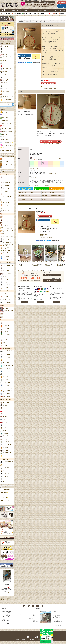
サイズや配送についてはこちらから (49, 88)
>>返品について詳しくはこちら (35, 178)
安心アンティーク (16, 10)
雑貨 (51, 14)
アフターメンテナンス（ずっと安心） (26, 199)
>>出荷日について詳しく (53, 174)
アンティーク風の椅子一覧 (7, 291)
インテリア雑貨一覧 (6, 400)
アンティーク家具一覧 (6, 214)
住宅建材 (62, 14)
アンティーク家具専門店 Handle (36, 609)
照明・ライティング (7, 619)
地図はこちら (7, 592)
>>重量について (60, 158)
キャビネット (7, 615)
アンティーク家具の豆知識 (5, 598)
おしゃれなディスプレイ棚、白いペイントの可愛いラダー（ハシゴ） (25, 263)
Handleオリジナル (8, 167)
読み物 (40, 10)
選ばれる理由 (32, 614)
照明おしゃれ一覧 (5, 320)
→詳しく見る (61, 627)
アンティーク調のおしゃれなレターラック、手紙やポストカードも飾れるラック (51, 263)
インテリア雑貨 (30, 18)
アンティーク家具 (17, 14)
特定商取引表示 (31, 633)
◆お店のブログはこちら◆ (7, 595)
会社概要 (46, 10)
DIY (4, 622)
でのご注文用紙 (45, 230)
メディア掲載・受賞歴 (34, 622)
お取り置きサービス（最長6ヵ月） (26, 196)
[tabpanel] (38, 256)
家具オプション (5, 487)
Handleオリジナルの (8, 165)
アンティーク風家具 (43, 14)
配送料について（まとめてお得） (49, 192)
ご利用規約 (22, 633)
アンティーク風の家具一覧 (7, 262)
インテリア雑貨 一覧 (6, 43)
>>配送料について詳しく (34, 168)
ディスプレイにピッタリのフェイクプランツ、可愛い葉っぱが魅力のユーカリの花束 (38, 263)
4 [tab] (43, 267)
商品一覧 (4, 172)
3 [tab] (41, 267)
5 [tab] (45, 267)
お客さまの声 (18, 612)
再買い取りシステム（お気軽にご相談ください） (52, 196)
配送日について (44, 236)
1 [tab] (37, 267)
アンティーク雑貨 (28, 14)
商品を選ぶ (5, 609)
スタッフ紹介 (32, 620)
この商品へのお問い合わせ (46, 238)
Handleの (7, 162)
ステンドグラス (6, 617)
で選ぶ (6, 123)
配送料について (44, 234)
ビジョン (31, 612)
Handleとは (32, 613)
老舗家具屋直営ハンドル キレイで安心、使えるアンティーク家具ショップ (10, 5)
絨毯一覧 (4, 305)
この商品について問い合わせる (49, 87)
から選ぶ (4, 112)
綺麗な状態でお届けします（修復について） (28, 192)
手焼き (8, 159)
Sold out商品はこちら (4, 600)
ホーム (2, 10)
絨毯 (56, 14)
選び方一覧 (4, 110)
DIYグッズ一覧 (5, 459)
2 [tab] (39, 267)
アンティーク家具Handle (22, 18)
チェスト (6, 614)
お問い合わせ (63, 10)
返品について (45, 199)
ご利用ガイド (55, 10)
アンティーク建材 (6, 623)
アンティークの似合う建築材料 (8, 156)
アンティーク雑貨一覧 (6, 349)
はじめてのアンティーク (30, 10)
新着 (7, 10)
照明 (35, 14)
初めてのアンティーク (34, 615)
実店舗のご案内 (56, 612)
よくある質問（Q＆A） (21, 615)
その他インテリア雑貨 (38, 18)
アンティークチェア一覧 (7, 174)
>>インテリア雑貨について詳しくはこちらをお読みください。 (41, 185)
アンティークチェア (7, 14)
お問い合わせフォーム (59, 626)
